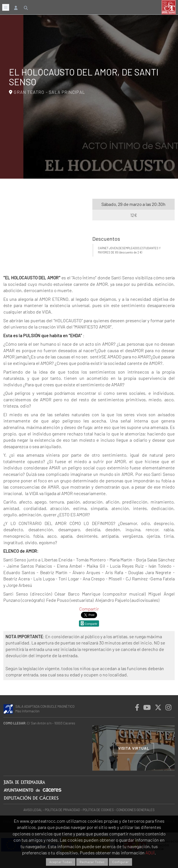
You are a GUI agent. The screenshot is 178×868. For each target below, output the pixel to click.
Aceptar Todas (61, 862)
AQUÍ (150, 853)
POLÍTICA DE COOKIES (98, 810)
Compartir (89, 609)
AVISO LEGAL (33, 810)
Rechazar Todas (92, 862)
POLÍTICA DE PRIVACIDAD (62, 810)
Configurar (120, 862)
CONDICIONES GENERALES (136, 810)
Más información (27, 711)
